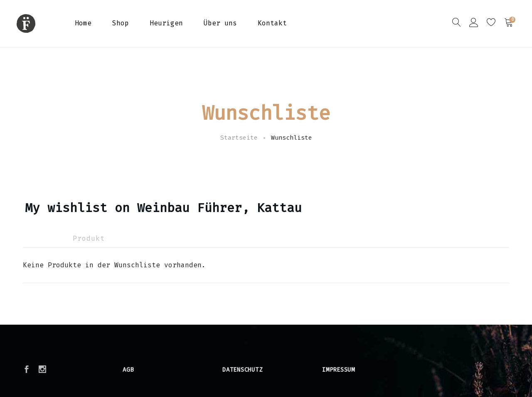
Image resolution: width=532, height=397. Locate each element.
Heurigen (166, 23)
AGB (128, 370)
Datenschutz (242, 370)
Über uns (220, 23)
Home (83, 23)
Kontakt (272, 23)
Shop (121, 23)
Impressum (339, 370)
